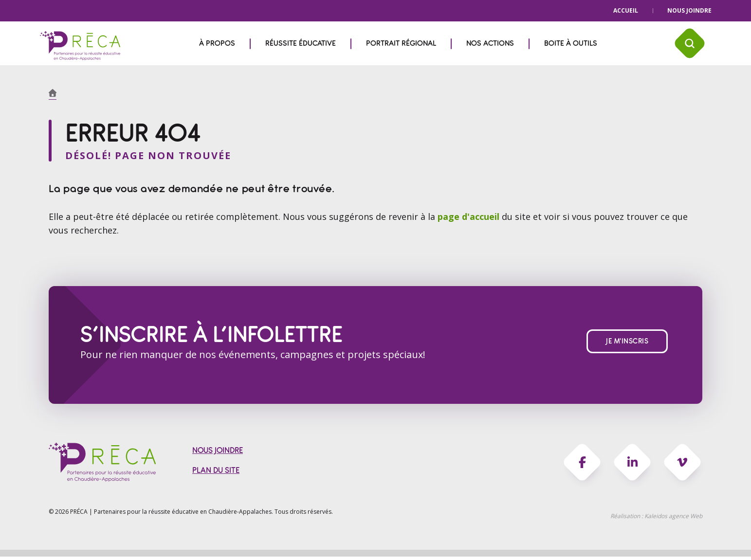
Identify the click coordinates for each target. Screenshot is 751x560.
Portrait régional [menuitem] (401, 43)
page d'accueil (470, 218)
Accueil (626, 10)
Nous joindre (689, 10)
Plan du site (216, 474)
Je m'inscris (627, 344)
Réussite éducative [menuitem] (301, 43)
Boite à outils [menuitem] (571, 43)
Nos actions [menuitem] (490, 43)
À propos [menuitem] (217, 43)
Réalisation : (656, 519)
